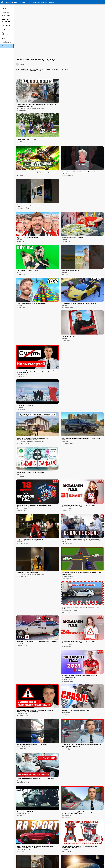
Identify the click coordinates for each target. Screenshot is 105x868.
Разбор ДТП (6, 16)
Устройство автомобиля (6, 21)
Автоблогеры (6, 42)
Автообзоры (6, 25)
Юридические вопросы (6, 34)
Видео (17, 2)
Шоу (3, 38)
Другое (4, 46)
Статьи (23, 2)
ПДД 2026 (9, 2)
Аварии (4, 29)
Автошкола (6, 12)
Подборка (5, 8)
